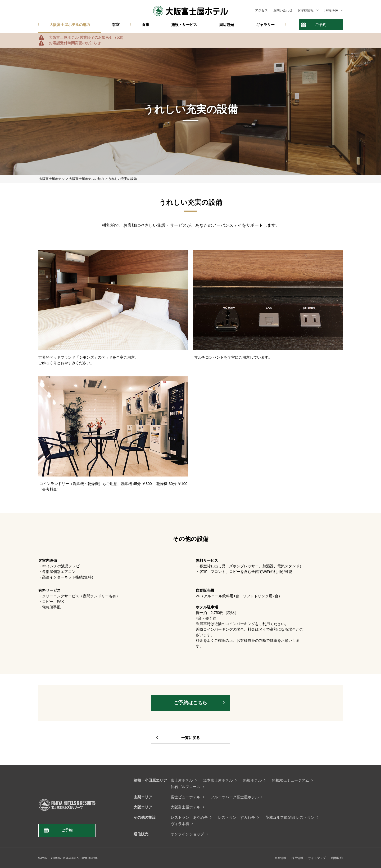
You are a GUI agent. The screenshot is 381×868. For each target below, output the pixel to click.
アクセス (261, 10)
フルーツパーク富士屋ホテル (235, 797)
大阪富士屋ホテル (185, 807)
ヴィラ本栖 (180, 824)
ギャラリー (265, 25)
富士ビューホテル (185, 797)
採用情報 (297, 858)
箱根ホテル (252, 780)
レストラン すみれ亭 (237, 817)
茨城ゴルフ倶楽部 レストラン (290, 817)
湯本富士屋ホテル (218, 780)
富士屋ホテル (182, 780)
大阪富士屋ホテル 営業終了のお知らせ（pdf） (87, 37)
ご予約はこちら (190, 703)
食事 (146, 25)
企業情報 (280, 858)
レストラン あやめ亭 (189, 817)
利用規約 (337, 858)
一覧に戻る (190, 738)
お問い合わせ (283, 10)
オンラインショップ (187, 834)
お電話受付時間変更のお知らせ (75, 43)
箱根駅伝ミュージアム (291, 780)
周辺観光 (226, 25)
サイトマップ (317, 858)
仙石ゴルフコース (185, 787)
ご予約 (321, 25)
